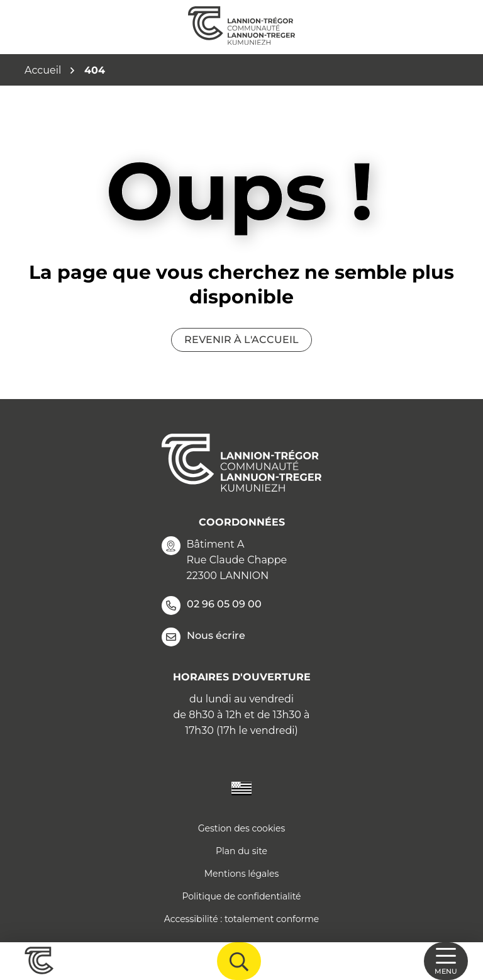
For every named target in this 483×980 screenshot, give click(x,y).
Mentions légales (242, 874)
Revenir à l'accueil (241, 340)
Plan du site (241, 851)
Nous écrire (203, 637)
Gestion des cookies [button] (242, 828)
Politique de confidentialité (241, 896)
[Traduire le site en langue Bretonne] (241, 788)
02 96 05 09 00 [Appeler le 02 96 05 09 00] (212, 605)
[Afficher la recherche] (239, 961)
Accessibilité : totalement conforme (242, 919)
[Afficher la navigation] (446, 961)
